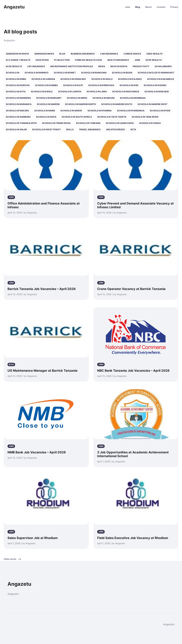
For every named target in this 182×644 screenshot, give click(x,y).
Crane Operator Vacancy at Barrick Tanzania (131, 289)
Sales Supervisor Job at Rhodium (33, 538)
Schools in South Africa (77, 117)
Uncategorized (115, 129)
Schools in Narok (71, 111)
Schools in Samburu (18, 117)
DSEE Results (154, 54)
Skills (70, 129)
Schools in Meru (77, 98)
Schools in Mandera (18, 98)
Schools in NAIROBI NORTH (80, 104)
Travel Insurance (90, 129)
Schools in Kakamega (161, 79)
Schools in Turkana (88, 123)
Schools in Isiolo (102, 79)
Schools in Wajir (16, 129)
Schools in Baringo (37, 73)
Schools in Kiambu (46, 85)
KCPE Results (154, 60)
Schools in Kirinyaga (101, 85)
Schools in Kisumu (155, 85)
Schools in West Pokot (46, 129)
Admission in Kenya (17, 54)
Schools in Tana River (145, 117)
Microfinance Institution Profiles (72, 66)
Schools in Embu (16, 79)
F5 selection (62, 60)
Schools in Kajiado (130, 79)
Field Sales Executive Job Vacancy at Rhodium (133, 538)
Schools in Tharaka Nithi (21, 123)
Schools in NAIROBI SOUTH (117, 104)
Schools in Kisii (129, 85)
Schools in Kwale (42, 91)
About (148, 7)
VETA (133, 129)
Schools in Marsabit (49, 98)
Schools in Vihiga (150, 123)
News (102, 66)
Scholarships (163, 66)
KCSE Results (14, 66)
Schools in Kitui (16, 91)
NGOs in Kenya (119, 66)
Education (42, 60)
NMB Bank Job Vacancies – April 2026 (37, 452)
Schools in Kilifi (73, 85)
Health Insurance (118, 60)
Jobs (128, 7)
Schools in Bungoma (94, 73)
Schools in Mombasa (133, 98)
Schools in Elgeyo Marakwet (156, 73)
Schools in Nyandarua (131, 111)
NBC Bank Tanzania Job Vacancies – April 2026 (133, 371)
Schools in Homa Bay (73, 79)
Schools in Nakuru (17, 111)
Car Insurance (109, 54)
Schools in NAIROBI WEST (153, 104)
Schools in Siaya (46, 117)
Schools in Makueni (157, 91)
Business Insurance (83, 54)
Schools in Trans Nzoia (56, 123)
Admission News (44, 54)
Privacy (174, 7)
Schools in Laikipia (70, 91)
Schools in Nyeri (160, 111)
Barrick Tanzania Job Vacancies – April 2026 (42, 289)
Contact (161, 7)
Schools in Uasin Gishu (120, 123)
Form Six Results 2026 (88, 60)
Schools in (13, 73)
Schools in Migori (104, 98)
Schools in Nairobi (48, 104)
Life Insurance (36, 66)
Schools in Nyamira (100, 111)
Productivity (141, 66)
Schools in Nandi (45, 111)
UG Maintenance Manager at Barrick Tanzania (42, 371)
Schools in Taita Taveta (112, 117)
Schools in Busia (122, 73)
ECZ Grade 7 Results (18, 60)
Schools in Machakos (126, 91)
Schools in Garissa (43, 79)
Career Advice (132, 54)
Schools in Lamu (97, 91)
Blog (138, 7)
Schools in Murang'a (19, 104)
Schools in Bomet (65, 73)
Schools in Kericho (18, 85)
